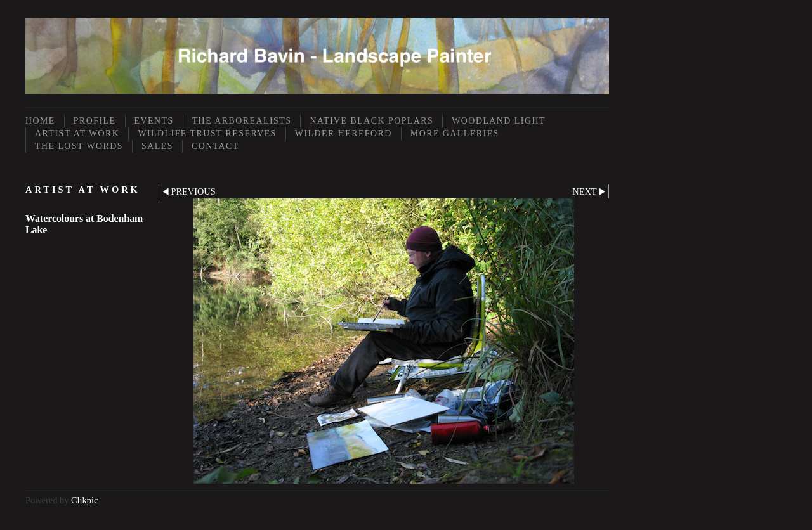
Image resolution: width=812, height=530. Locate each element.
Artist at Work (77, 133)
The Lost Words (79, 146)
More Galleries (455, 133)
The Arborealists (242, 121)
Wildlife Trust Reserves (207, 133)
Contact (215, 146)
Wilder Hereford (344, 133)
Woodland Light (499, 121)
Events (154, 121)
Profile (95, 121)
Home (40, 121)
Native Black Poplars (371, 121)
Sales (157, 146)
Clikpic (84, 500)
